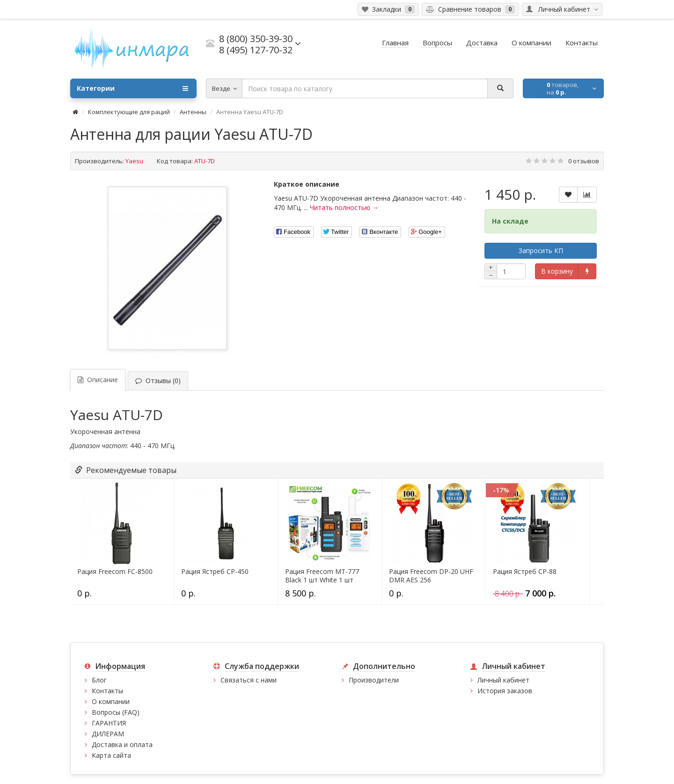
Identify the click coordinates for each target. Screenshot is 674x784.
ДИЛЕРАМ (108, 734)
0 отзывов (584, 161)
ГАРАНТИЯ (109, 723)
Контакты (107, 691)
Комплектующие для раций (129, 112)
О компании (111, 701)
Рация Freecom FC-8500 (115, 572)
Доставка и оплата (122, 744)
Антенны (193, 112)
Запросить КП (541, 250)
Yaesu (134, 161)
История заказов (505, 691)
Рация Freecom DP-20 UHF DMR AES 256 (431, 576)
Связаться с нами (249, 680)
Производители (374, 680)
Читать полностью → (344, 207)
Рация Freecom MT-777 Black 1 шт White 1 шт (322, 576)
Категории (132, 88)
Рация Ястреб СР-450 (215, 572)
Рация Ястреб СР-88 (525, 572)
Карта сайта (111, 755)
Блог (99, 680)
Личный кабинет (503, 680)
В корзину (557, 271)
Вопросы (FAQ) (116, 712)
